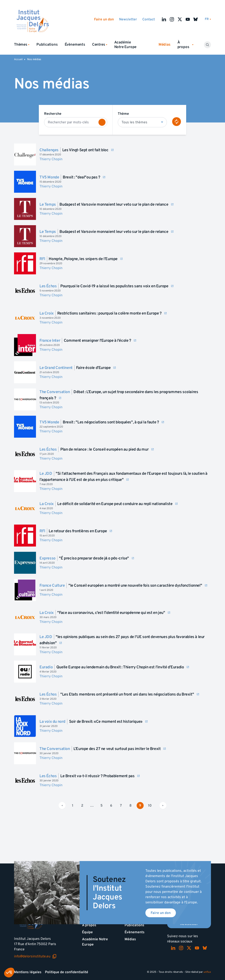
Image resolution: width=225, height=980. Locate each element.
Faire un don (104, 19)
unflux (207, 972)
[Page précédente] (62, 806)
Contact (149, 19)
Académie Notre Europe (125, 45)
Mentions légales (28, 972)
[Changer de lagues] (208, 19)
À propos (89, 925)
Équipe (87, 932)
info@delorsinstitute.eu (35, 956)
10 (150, 806)
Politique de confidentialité (67, 972)
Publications (47, 45)
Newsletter (128, 19)
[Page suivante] (163, 806)
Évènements (75, 45)
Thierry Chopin (51, 159)
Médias (130, 939)
